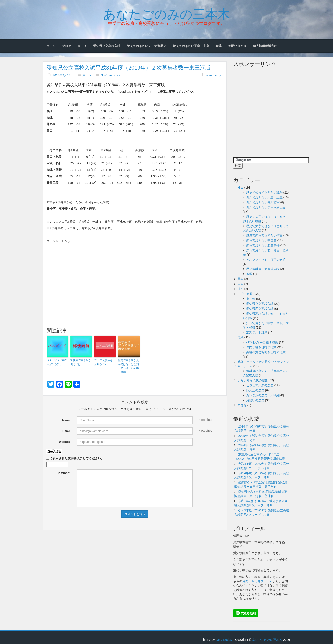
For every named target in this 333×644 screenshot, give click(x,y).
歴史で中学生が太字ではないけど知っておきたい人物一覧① (128, 366)
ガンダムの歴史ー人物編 (263, 395)
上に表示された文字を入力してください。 (75, 458)
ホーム (51, 46)
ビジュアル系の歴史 (260, 385)
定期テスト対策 (257, 332)
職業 (219, 46)
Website (65, 442)
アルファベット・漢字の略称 (266, 260)
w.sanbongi (213, 75)
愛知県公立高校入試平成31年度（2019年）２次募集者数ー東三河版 (129, 68)
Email (66, 431)
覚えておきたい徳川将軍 (263, 202)
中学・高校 (245, 294)
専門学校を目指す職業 (261, 347)
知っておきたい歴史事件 (263, 245)
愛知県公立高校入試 (107, 46)
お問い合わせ (237, 46)
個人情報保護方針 (265, 46)
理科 (241, 289)
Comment (64, 473)
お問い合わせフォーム (257, 581)
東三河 (82, 46)
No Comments (110, 75)
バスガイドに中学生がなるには (57, 362)
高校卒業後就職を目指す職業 (266, 352)
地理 (249, 274)
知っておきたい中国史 (261, 240)
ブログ (66, 46)
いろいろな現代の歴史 (253, 380)
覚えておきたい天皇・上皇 (191, 46)
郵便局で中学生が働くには (81, 362)
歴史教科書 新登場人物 (263, 269)
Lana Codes (224, 640)
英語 (241, 279)
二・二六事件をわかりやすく (105, 362)
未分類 (242, 405)
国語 (241, 284)
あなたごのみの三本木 (167, 13)
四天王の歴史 (255, 390)
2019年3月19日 (63, 75)
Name (66, 420)
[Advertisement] (135, 276)
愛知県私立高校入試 (260, 309)
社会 (241, 187)
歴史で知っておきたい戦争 (264, 192)
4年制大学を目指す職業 (262, 342)
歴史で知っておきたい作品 (264, 235)
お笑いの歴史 (255, 400)
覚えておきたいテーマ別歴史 (147, 46)
